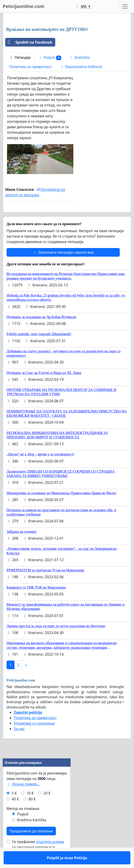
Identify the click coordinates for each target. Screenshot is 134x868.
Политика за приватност (30, 67)
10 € (30, 806)
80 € (32, 812)
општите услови (50, 855)
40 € (15, 812)
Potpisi (50, 58)
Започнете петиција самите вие (63, 266)
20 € (47, 806)
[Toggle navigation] (125, 6)
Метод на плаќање (23, 822)
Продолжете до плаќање (31, 844)
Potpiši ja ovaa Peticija (40, 215)
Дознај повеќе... (23, 797)
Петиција (20, 57)
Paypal (23, 827)
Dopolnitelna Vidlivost (81, 67)
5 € (14, 806)
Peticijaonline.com (24, 6)
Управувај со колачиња (34, 736)
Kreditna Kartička (32, 833)
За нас (19, 742)
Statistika (79, 57)
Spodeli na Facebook (29, 42)
